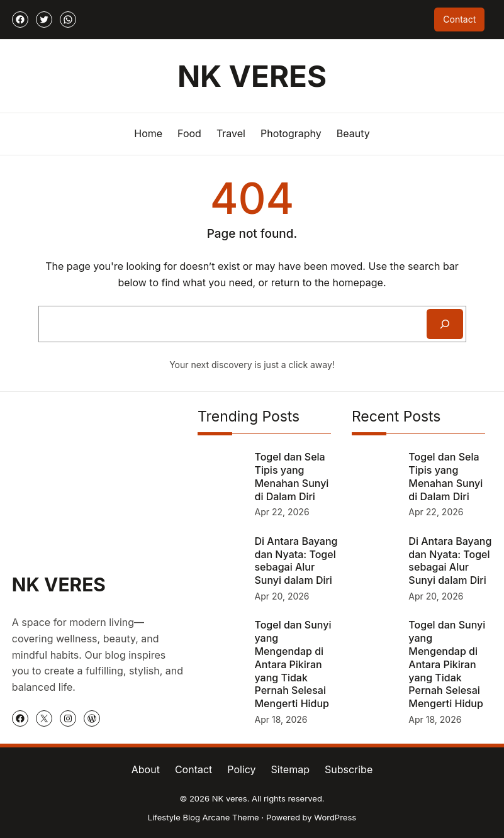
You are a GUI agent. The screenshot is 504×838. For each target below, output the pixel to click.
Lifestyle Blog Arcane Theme (204, 817)
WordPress (335, 817)
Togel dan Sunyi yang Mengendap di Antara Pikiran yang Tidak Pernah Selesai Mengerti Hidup (293, 664)
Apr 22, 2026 (282, 512)
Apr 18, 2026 (281, 719)
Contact (459, 19)
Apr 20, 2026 (282, 596)
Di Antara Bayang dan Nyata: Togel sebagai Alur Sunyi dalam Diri (296, 561)
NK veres (252, 76)
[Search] (445, 324)
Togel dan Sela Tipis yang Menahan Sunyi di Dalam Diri (292, 476)
